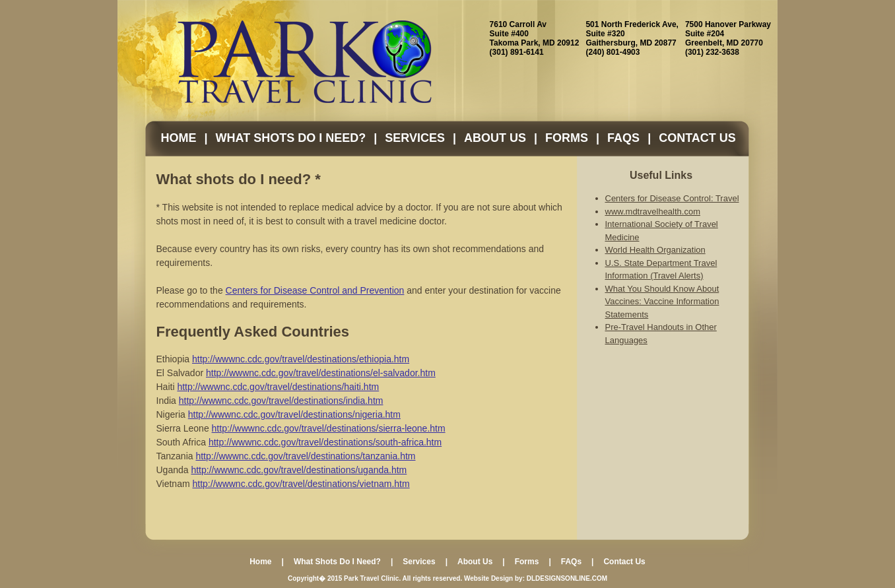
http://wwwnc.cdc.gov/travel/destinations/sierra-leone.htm (329, 428)
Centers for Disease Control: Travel (672, 198)
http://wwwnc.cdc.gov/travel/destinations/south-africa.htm (325, 442)
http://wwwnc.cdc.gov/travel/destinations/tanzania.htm (305, 456)
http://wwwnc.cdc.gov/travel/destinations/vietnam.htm (301, 484)
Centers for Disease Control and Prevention (315, 290)
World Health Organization (655, 250)
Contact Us (697, 138)
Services (415, 138)
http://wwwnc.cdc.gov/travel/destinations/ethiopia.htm (301, 359)
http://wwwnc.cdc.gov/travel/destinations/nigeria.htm (294, 414)
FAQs (623, 138)
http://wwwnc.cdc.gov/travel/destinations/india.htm (281, 401)
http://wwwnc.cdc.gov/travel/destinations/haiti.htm (278, 387)
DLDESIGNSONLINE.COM (567, 578)
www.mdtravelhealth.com (653, 212)
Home (179, 138)
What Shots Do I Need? (291, 138)
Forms (567, 138)
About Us (495, 138)
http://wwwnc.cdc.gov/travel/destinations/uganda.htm (299, 470)
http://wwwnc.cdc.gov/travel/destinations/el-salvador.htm (321, 373)
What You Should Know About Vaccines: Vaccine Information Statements (662, 302)
